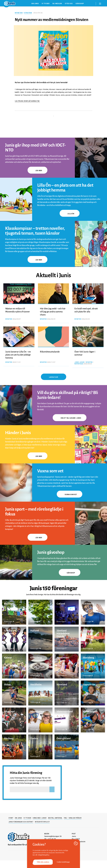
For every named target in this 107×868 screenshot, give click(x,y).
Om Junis (35, 4)
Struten (28, 13)
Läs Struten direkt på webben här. (27, 101)
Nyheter (19, 13)
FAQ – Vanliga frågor (73, 818)
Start (11, 818)
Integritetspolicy (42, 822)
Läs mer (37, 171)
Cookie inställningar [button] (63, 862)
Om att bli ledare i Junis (70, 418)
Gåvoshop (80, 4)
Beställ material (55, 818)
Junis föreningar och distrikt (21, 822)
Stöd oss (69, 4)
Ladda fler (54, 377)
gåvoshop (70, 573)
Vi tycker (46, 4)
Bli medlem (57, 4)
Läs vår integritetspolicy (41, 855)
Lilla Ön (70, 214)
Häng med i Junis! (40, 818)
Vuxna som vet (70, 495)
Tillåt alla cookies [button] (43, 862)
